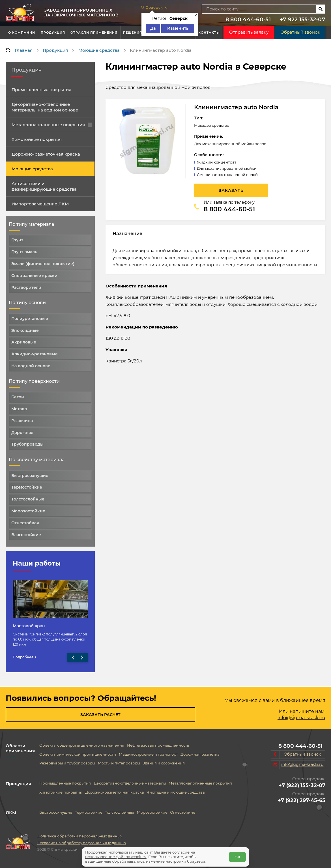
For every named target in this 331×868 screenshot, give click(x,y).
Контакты (209, 33)
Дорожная (22, 433)
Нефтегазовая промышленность (158, 745)
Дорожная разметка (200, 754)
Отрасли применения (94, 33)
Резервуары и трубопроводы (67, 763)
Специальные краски (34, 276)
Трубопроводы (27, 444)
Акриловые (24, 342)
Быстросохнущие (30, 476)
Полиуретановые (30, 319)
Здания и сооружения (164, 763)
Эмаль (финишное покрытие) (43, 264)
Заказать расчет (100, 715)
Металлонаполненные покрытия (52, 125)
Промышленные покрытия (41, 90)
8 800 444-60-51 (248, 20)
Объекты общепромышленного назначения (82, 745)
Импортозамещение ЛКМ (40, 204)
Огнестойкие (183, 812)
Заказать (231, 190)
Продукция (53, 33)
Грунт (17, 240)
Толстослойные (28, 499)
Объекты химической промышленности (78, 754)
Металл (19, 409)
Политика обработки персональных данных (80, 836)
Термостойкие (27, 487)
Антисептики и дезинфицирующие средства (44, 186)
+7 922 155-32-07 (303, 20)
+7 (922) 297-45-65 (302, 800)
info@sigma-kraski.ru (301, 718)
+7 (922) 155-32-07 (302, 785)
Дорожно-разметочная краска (46, 154)
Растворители (26, 287)
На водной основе (31, 366)
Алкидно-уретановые (35, 354)
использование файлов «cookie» (118, 854)
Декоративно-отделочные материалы (130, 783)
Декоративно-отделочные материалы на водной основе (45, 107)
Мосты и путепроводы (119, 763)
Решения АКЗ (137, 33)
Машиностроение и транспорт (148, 754)
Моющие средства (32, 169)
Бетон (18, 397)
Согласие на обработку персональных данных (82, 843)
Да (153, 28)
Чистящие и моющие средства (176, 792)
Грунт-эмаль (24, 252)
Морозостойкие (28, 511)
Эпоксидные (25, 330)
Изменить (178, 28)
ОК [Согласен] (235, 854)
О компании (22, 33)
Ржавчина (22, 421)
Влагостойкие (26, 535)
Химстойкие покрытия (37, 139)
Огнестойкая (25, 523)
